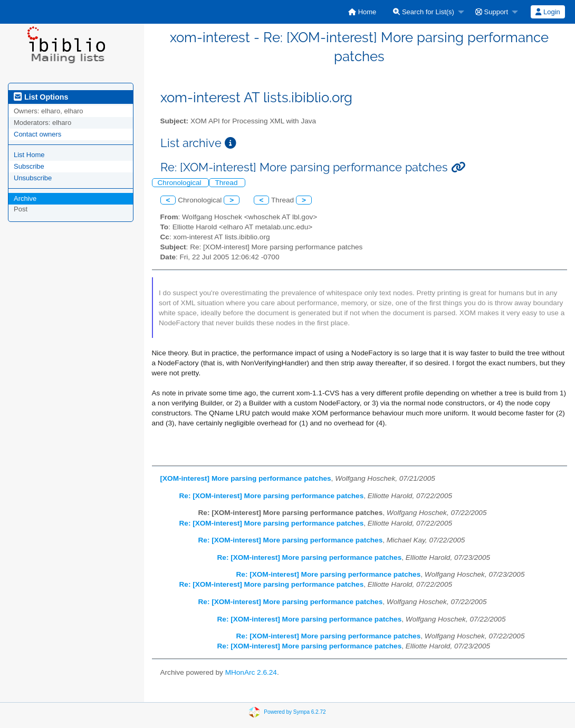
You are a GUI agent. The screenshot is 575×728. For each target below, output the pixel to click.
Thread (227, 183)
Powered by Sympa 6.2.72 (295, 712)
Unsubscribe (33, 178)
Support (492, 12)
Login (548, 12)
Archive (25, 198)
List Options (41, 97)
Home (362, 12)
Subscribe (29, 166)
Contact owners (37, 134)
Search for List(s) (424, 12)
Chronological (181, 183)
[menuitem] (362, 12)
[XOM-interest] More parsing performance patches (246, 478)
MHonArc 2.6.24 (251, 672)
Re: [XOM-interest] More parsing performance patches (272, 496)
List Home (29, 155)
